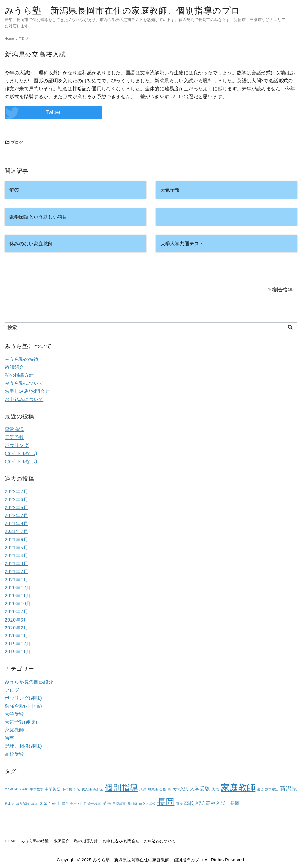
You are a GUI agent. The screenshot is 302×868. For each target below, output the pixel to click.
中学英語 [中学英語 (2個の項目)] (53, 789)
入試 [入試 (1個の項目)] (143, 789)
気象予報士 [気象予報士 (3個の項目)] (50, 803)
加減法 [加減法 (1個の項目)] (153, 789)
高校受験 (14, 754)
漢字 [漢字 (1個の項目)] (65, 804)
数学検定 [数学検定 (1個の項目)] (272, 789)
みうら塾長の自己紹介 (29, 682)
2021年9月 (16, 523)
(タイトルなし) (21, 453)
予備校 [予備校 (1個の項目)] (67, 789)
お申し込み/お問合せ (27, 391)
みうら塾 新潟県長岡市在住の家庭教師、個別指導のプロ (122, 11)
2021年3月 (16, 564)
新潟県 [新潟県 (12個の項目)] (288, 788)
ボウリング (17, 445)
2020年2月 (16, 628)
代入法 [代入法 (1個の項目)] (87, 789)
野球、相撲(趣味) (23, 746)
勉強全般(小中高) (23, 706)
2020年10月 (18, 604)
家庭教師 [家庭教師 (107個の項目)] (238, 787)
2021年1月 (16, 580)
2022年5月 (16, 508)
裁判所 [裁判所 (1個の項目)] (132, 804)
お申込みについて (24, 399)
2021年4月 (16, 556)
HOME (11, 841)
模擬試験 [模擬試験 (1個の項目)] (23, 804)
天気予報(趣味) (21, 722)
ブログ (14, 142)
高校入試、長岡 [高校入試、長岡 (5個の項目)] (223, 803)
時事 (10, 738)
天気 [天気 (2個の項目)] (215, 789)
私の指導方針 (19, 375)
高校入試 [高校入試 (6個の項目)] (194, 803)
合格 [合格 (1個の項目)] (163, 789)
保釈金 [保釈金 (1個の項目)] (98, 789)
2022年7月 (16, 492)
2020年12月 (18, 588)
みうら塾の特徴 (22, 359)
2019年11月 (18, 652)
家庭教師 (14, 730)
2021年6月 (16, 540)
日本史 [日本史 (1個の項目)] (10, 804)
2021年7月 (16, 531)
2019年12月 (18, 644)
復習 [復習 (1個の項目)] (260, 789)
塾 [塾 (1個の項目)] (169, 789)
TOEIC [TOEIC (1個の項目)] (23, 789)
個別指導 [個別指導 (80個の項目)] (122, 788)
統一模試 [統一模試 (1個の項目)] (94, 804)
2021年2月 (16, 572)
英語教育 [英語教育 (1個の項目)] (119, 804)
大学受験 (14, 714)
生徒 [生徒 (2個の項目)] (82, 804)
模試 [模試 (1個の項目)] (35, 804)
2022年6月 (16, 500)
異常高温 (14, 429)
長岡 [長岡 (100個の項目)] (166, 802)
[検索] (151, 328)
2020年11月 (18, 596)
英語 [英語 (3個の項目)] (107, 803)
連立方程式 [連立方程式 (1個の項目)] (147, 804)
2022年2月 (16, 516)
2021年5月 (16, 548)
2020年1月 (16, 636)
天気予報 (14, 437)
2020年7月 (16, 612)
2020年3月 (16, 620)
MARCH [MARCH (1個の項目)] (11, 789)
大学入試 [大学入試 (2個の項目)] (180, 789)
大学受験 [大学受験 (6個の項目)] (200, 789)
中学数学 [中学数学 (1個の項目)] (37, 789)
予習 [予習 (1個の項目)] (77, 789)
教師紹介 (14, 367)
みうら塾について (24, 383)
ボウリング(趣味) (23, 698)
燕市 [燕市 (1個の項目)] (74, 804)
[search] (290, 328)
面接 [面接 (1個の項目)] (179, 804)
